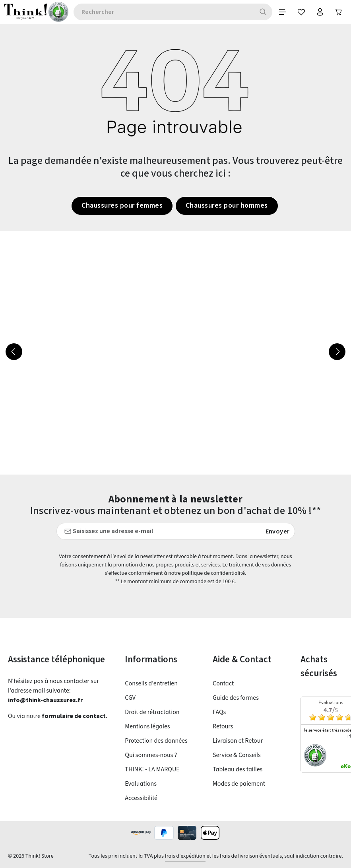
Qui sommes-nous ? (153, 755)
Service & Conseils (239, 755)
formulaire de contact (77, 716)
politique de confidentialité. (228, 573)
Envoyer (278, 531)
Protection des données (158, 741)
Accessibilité (142, 798)
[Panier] (338, 12)
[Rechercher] (258, 12)
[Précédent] (14, 352)
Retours (224, 726)
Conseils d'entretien (153, 683)
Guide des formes (238, 698)
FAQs (221, 712)
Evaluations (141, 783)
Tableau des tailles (239, 769)
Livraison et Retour (239, 741)
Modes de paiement (241, 783)
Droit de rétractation (153, 712)
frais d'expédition (177, 856)
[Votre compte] (318, 12)
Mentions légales (149, 726)
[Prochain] (337, 352)
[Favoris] (298, 12)
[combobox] (161, 12)
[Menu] (278, 12)
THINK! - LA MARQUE (157, 769)
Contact (224, 683)
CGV (132, 698)
